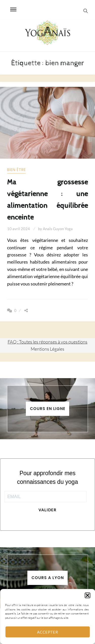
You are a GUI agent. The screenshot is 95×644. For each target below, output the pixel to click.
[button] (87, 595)
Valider (48, 510)
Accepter (48, 632)
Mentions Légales (48, 349)
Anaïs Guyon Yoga (58, 229)
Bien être (16, 170)
